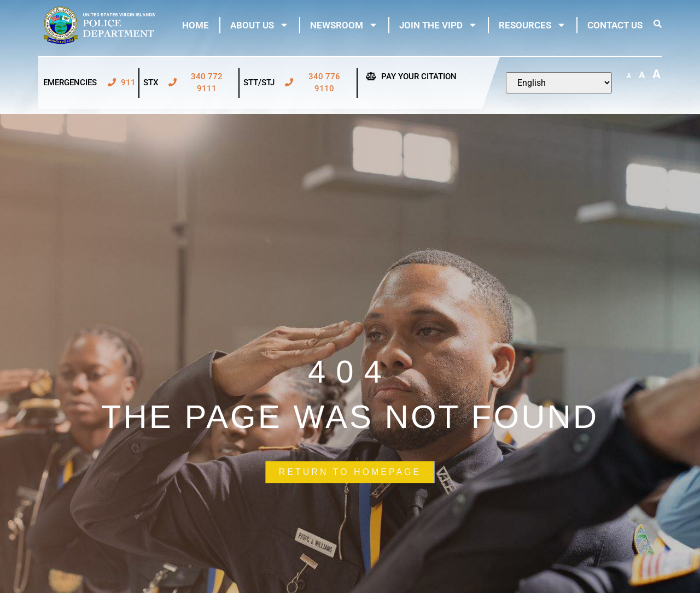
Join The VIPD (438, 25)
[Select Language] (559, 83)
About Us (259, 25)
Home (196, 25)
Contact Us (615, 25)
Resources (532, 25)
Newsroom (344, 25)
